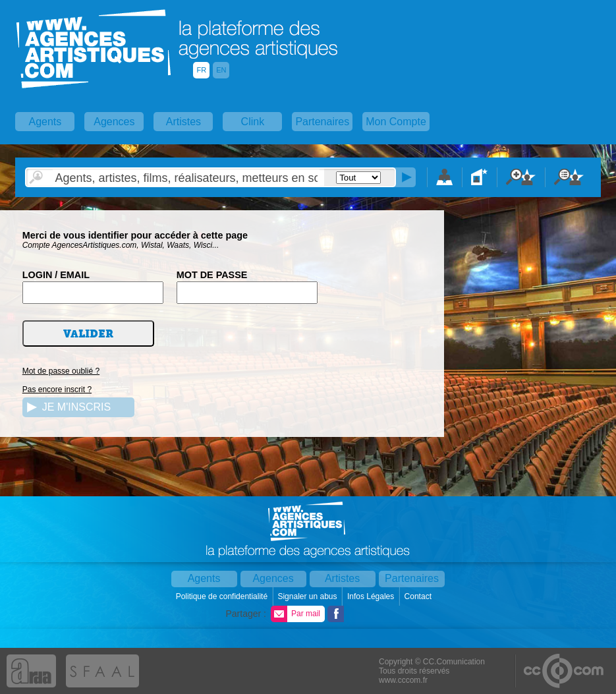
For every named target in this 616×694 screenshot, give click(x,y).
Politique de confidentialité (223, 596)
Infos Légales (372, 596)
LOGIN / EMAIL (56, 275)
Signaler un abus (308, 596)
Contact (419, 596)
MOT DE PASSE (212, 275)
